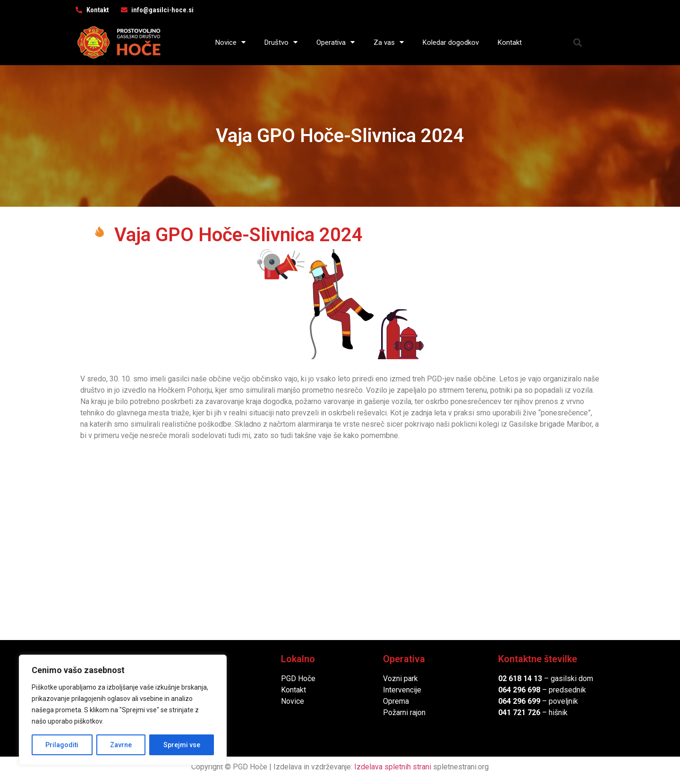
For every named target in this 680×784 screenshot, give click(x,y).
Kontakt (510, 42)
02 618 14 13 (520, 679)
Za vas (389, 42)
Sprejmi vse (182, 745)
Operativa (336, 42)
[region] (123, 710)
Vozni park (400, 679)
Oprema (396, 701)
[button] (578, 42)
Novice (230, 42)
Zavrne (121, 745)
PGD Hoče (298, 679)
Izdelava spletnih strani (393, 767)
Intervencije (402, 690)
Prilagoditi (62, 745)
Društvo (281, 42)
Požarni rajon (404, 712)
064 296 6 (515, 690)
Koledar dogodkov (451, 42)
